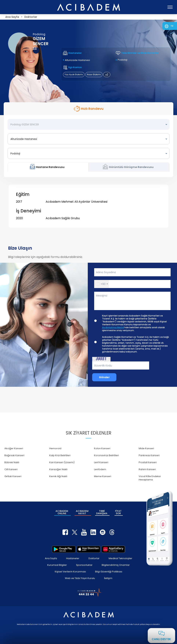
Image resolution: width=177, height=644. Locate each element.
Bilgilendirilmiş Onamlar (116, 565)
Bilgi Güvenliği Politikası (109, 572)
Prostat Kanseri (148, 462)
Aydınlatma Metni (113, 328)
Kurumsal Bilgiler (57, 565)
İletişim (108, 578)
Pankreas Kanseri (149, 455)
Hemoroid (55, 448)
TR (172, 26)
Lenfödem (100, 469)
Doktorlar (94, 558)
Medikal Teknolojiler (120, 558)
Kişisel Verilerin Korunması (70, 572)
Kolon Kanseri (102, 448)
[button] (102, 284)
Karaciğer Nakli (58, 469)
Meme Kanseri (103, 476)
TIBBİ (102, 512)
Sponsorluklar (84, 565)
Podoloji (122, 60)
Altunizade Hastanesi (77, 60)
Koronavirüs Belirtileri (106, 455)
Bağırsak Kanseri (14, 455)
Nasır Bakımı (94, 74)
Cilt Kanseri (11, 469)
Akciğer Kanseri (14, 448)
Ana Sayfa (51, 558)
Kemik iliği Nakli (58, 476)
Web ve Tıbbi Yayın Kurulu (80, 578)
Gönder (104, 377)
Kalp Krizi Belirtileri (60, 455)
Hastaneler (73, 558)
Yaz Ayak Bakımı (74, 74)
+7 (107, 74)
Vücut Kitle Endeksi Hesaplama (150, 478)
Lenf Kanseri (101, 462)
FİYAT (118, 512)
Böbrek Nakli (12, 462)
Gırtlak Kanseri (13, 476)
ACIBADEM (62, 512)
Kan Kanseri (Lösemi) (62, 462)
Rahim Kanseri (147, 469)
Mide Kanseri (146, 448)
